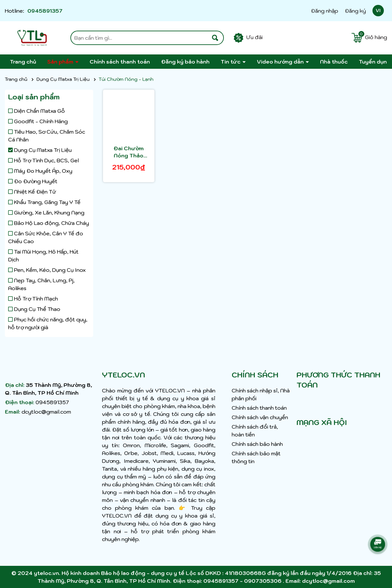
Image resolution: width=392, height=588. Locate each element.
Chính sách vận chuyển (260, 417)
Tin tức (231, 62)
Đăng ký (355, 11)
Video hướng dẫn (281, 62)
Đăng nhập (325, 11)
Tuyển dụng (375, 62)
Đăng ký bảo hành (185, 62)
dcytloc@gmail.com (46, 412)
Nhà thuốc (334, 62)
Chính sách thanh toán (120, 62)
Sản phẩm (61, 62)
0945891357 (45, 11)
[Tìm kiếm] (215, 38)
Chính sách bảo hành (257, 444)
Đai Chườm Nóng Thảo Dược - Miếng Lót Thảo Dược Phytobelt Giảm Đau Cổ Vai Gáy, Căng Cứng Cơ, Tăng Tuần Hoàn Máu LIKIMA (129, 152)
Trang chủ (23, 62)
